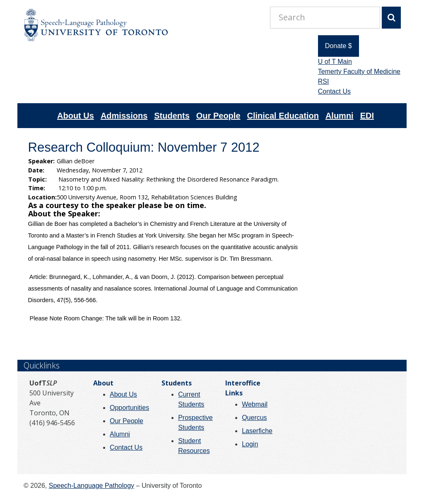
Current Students (191, 399)
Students (172, 116)
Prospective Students (195, 423)
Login (250, 444)
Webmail (255, 404)
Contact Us (334, 91)
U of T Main (335, 62)
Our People (218, 116)
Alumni (340, 116)
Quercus (254, 418)
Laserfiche (257, 431)
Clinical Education (283, 116)
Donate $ (338, 46)
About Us (76, 116)
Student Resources (194, 446)
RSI (324, 81)
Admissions (124, 116)
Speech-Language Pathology (92, 486)
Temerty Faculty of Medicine (359, 71)
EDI (367, 116)
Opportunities (129, 408)
